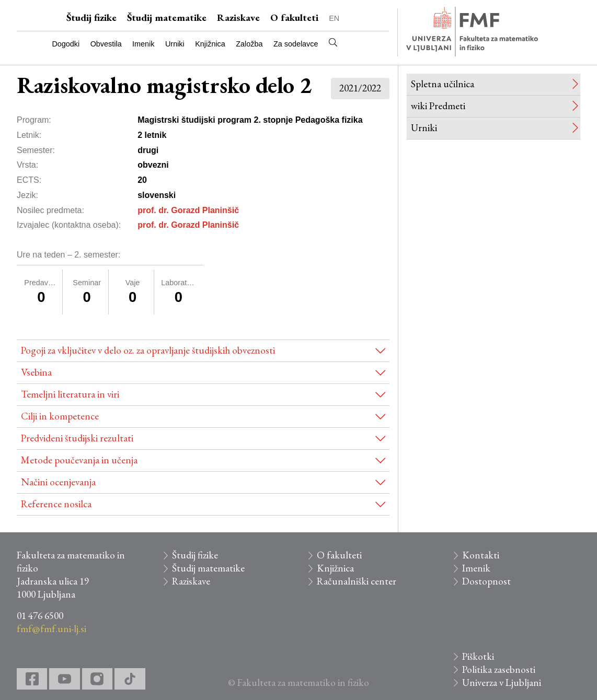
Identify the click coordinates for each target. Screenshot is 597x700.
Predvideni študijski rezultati (77, 438)
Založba (249, 44)
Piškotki (478, 656)
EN (334, 18)
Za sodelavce (296, 44)
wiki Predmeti (438, 106)
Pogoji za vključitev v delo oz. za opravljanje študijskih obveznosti (148, 350)
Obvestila (106, 44)
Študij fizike (91, 17)
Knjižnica (210, 44)
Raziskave (238, 17)
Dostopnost (486, 581)
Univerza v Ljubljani (502, 682)
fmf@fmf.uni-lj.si (51, 629)
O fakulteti (294, 17)
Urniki (175, 44)
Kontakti (481, 555)
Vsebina (36, 372)
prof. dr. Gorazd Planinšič (188, 210)
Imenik (143, 44)
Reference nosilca (56, 504)
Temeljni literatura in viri (70, 394)
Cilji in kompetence (60, 416)
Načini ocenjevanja (58, 482)
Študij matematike (167, 17)
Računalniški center (357, 581)
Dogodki (66, 44)
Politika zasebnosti (499, 669)
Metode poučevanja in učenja (79, 460)
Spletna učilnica (443, 84)
